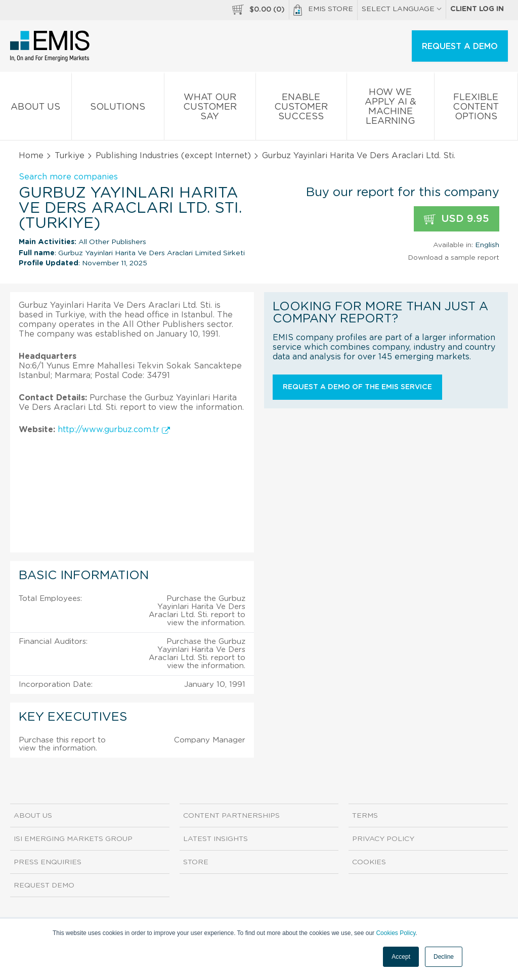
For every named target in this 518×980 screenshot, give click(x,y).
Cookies (369, 862)
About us (36, 109)
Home (31, 156)
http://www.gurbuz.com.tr (114, 430)
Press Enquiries (48, 862)
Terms (365, 816)
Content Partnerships (231, 816)
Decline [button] (444, 957)
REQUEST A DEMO (460, 46)
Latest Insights (215, 839)
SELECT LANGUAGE (402, 9)
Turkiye (70, 156)
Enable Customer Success (301, 109)
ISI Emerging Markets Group (73, 839)
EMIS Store (323, 10)
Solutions (118, 109)
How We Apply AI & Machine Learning (391, 109)
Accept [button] (401, 957)
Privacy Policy (383, 839)
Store (196, 862)
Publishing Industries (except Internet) (173, 156)
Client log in (477, 9)
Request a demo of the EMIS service (357, 387)
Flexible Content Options (476, 109)
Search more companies (68, 177)
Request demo (44, 885)
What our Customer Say (210, 109)
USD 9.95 (457, 219)
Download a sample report (454, 258)
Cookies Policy (396, 933)
